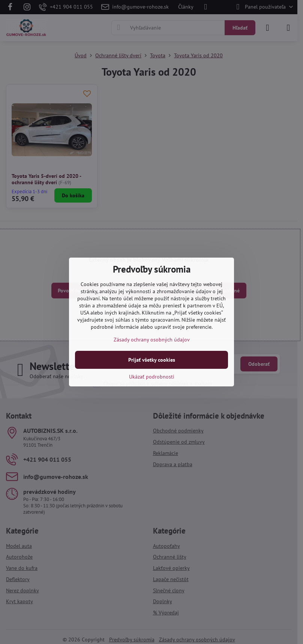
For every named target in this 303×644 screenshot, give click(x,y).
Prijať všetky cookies (152, 360)
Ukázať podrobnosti (152, 377)
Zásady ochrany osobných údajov (152, 340)
